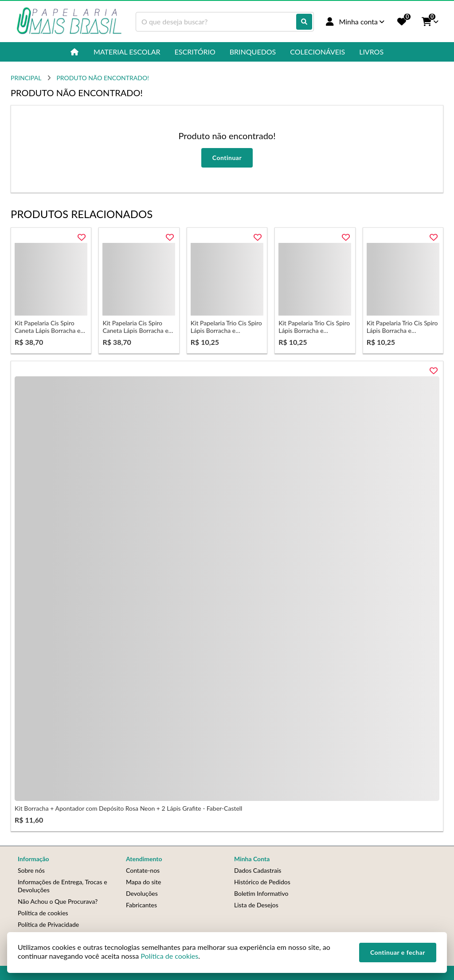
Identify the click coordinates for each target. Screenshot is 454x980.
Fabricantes (141, 905)
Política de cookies (43, 913)
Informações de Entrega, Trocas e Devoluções (63, 886)
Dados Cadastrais (258, 870)
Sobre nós (31, 870)
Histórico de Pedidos (262, 882)
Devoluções (142, 893)
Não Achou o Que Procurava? (58, 901)
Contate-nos (143, 870)
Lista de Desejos (256, 905)
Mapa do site (143, 882)
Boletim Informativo (261, 893)
